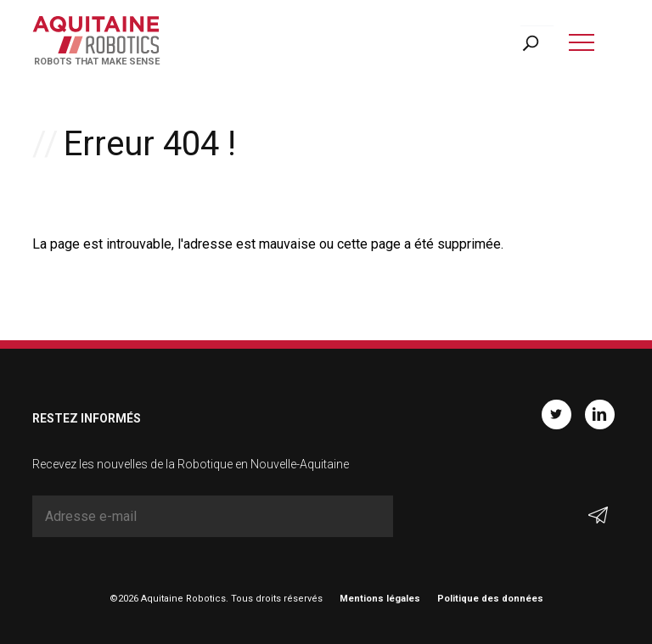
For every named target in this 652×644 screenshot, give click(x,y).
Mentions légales (380, 599)
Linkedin (600, 414)
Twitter (556, 414)
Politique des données (490, 599)
